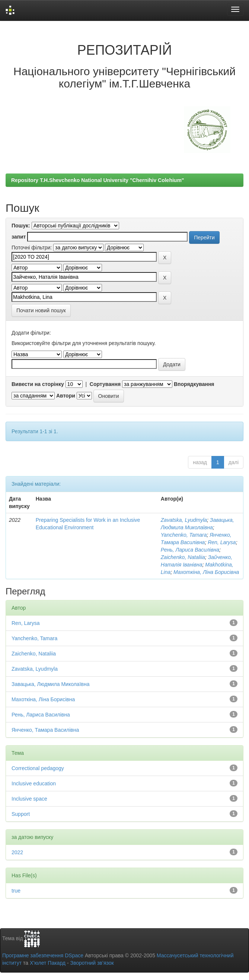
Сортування (105, 384)
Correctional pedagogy (38, 768)
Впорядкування (194, 384)
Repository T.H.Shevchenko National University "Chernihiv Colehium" (98, 180)
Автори (66, 396)
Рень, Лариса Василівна (190, 550)
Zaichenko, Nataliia (183, 557)
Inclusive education (34, 783)
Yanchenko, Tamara (184, 535)
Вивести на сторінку (38, 384)
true (16, 891)
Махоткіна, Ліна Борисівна (206, 572)
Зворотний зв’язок (92, 963)
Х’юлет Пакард (48, 963)
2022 (17, 852)
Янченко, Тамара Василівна (45, 730)
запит (19, 237)
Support (21, 814)
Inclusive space (29, 799)
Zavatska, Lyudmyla (184, 520)
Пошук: (21, 226)
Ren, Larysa (222, 542)
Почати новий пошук (41, 310)
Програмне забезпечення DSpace (43, 955)
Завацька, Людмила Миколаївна (51, 684)
